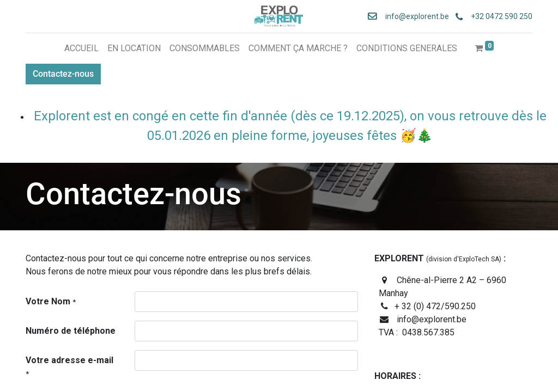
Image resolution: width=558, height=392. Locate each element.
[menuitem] (81, 48)
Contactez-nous (63, 74)
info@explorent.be (414, 16)
